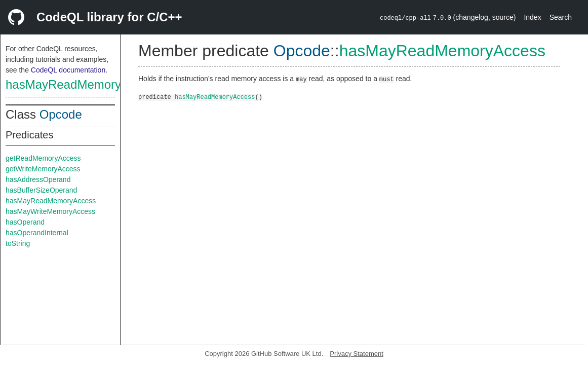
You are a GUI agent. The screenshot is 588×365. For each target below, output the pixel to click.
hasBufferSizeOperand (41, 190)
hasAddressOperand (38, 179)
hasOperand (25, 222)
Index (532, 17)
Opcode (61, 114)
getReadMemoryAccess (43, 158)
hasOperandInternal (37, 233)
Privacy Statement (357, 354)
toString (18, 243)
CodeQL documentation (68, 70)
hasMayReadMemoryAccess (83, 84)
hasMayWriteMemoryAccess (50, 211)
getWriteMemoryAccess (43, 169)
